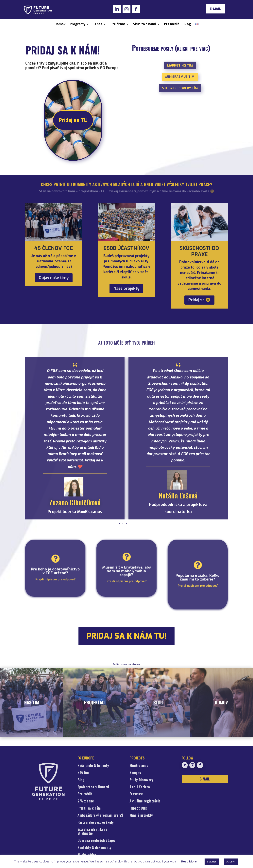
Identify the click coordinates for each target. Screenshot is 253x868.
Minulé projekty (141, 816)
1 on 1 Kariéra (140, 787)
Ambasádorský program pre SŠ (100, 816)
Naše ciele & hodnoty (93, 766)
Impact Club (138, 808)
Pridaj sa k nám (89, 808)
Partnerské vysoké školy (96, 823)
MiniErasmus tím (180, 77)
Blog (187, 24)
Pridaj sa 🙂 (199, 300)
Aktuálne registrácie (145, 801)
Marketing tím (180, 65)
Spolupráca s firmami (93, 787)
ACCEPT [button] (231, 861)
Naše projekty (126, 288)
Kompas (135, 773)
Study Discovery (141, 780)
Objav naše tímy (54, 278)
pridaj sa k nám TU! (126, 636)
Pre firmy (118, 24)
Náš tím (83, 773)
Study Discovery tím (180, 88)
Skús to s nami (144, 24)
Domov (60, 24)
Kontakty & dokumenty (94, 848)
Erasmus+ (136, 794)
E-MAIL (215, 9)
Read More (189, 861)
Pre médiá (172, 24)
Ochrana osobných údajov (96, 841)
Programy (77, 24)
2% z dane (86, 801)
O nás (98, 24)
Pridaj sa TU (73, 120)
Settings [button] (212, 861)
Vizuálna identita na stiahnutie (92, 832)
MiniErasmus (139, 766)
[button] (126, 524)
